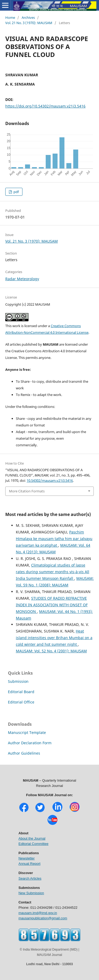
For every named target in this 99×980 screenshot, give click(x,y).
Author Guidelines (24, 753)
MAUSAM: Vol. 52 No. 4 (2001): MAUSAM (51, 651)
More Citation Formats (27, 491)
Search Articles (30, 878)
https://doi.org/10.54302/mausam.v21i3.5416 (45, 106)
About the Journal (32, 838)
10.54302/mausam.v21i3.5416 (50, 480)
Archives (28, 17)
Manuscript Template (27, 732)
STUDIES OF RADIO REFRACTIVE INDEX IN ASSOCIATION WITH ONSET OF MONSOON (52, 605)
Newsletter (27, 858)
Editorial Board (21, 692)
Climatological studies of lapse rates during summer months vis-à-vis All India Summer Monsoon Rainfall (53, 572)
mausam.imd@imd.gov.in (38, 913)
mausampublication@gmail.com (43, 918)
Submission (18, 681)
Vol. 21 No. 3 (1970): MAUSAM (29, 23)
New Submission (31, 893)
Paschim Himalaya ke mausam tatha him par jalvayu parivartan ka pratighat (54, 539)
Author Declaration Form (30, 743)
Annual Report (29, 864)
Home (10, 17)
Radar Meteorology (22, 279)
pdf (16, 192)
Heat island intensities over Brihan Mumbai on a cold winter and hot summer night (54, 638)
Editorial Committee (33, 844)
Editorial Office (21, 702)
